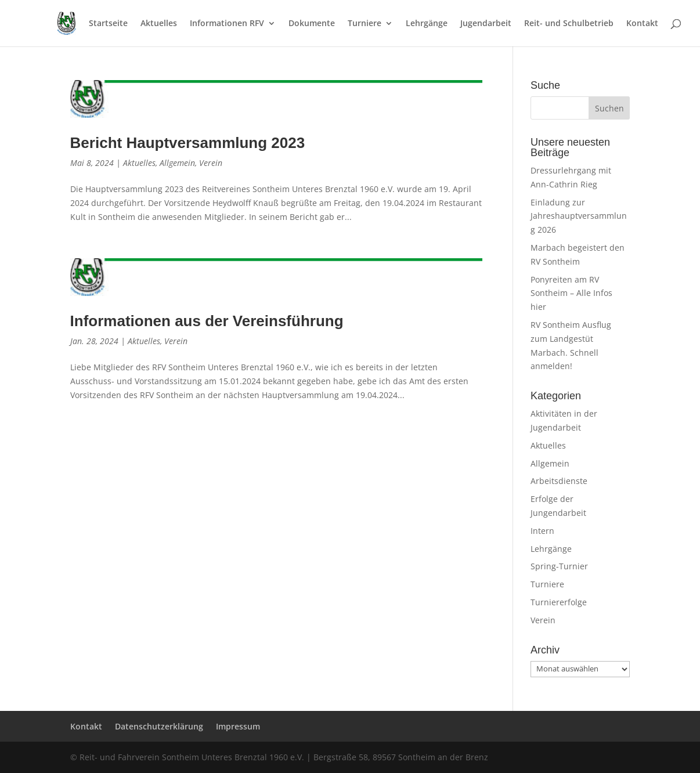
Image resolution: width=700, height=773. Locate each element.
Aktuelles (159, 24)
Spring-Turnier (559, 566)
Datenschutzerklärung (159, 726)
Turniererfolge (559, 602)
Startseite (108, 24)
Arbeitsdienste (559, 481)
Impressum (238, 726)
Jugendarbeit (486, 24)
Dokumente (312, 24)
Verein (211, 163)
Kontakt (642, 24)
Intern (542, 531)
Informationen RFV (227, 24)
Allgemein (177, 163)
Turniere (365, 24)
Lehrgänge (427, 24)
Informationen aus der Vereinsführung (207, 321)
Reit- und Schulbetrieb (569, 24)
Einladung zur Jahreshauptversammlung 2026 (579, 216)
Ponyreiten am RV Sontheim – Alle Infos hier (571, 293)
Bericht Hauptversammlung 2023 (188, 143)
